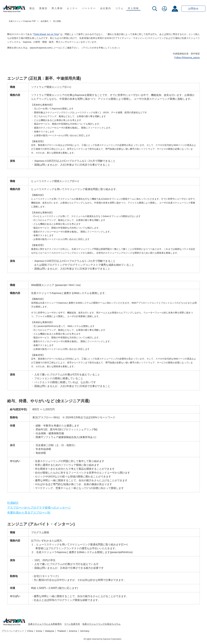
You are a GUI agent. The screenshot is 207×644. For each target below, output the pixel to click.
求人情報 (133, 8)
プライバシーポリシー (13, 631)
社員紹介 (13, 503)
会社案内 (106, 8)
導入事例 (57, 8)
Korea (39, 631)
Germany (85, 631)
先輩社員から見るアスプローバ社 (29, 513)
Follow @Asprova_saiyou (187, 58)
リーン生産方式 (72, 624)
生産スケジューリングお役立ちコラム (101, 624)
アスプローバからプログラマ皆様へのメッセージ (39, 508)
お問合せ (193, 9)
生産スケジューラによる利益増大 (45, 624)
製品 (32, 8)
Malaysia (50, 631)
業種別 (43, 8)
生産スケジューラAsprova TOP (22, 21)
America (73, 631)
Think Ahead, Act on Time (46, 34)
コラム (120, 8)
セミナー (72, 8)
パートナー (89, 8)
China (30, 631)
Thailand (61, 631)
